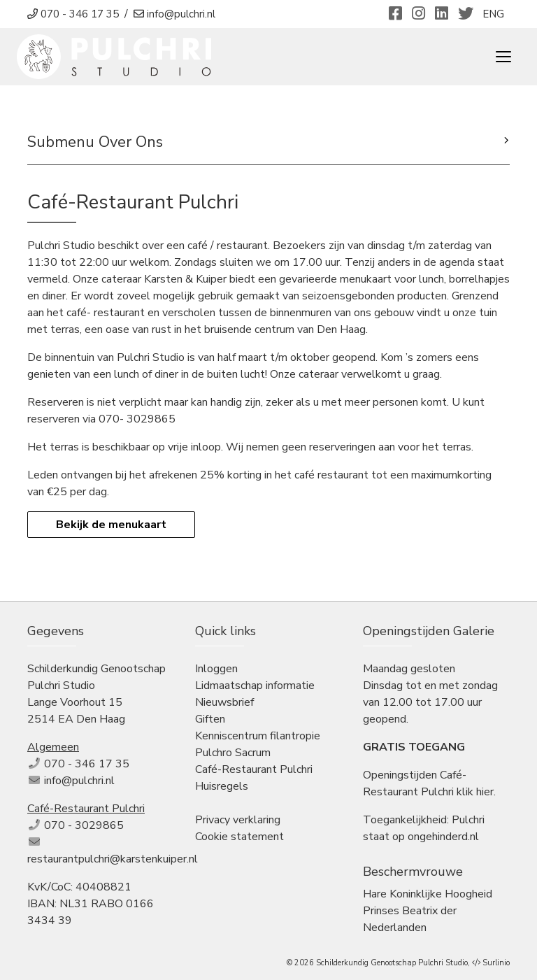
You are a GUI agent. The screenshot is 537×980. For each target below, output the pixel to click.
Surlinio (496, 963)
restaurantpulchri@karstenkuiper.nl (113, 859)
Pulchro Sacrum (233, 753)
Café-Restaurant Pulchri (254, 769)
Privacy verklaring (238, 820)
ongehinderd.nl (443, 837)
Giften (210, 719)
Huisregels (222, 786)
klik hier (475, 792)
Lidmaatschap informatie (255, 686)
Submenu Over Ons (95, 142)
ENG (493, 14)
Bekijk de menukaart (111, 525)
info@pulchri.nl (79, 781)
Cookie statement (239, 837)
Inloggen (216, 669)
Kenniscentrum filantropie (258, 736)
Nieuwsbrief (224, 702)
